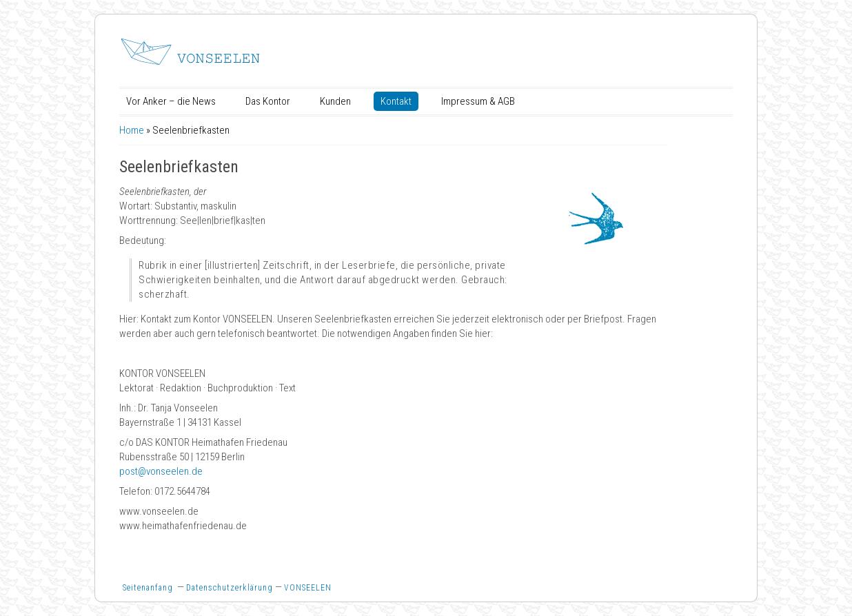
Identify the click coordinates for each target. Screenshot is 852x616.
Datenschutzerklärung (230, 588)
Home (132, 130)
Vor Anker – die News (171, 101)
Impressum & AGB (478, 101)
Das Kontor (268, 101)
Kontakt (396, 101)
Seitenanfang (148, 588)
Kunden (335, 101)
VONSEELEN (308, 588)
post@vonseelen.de (161, 471)
